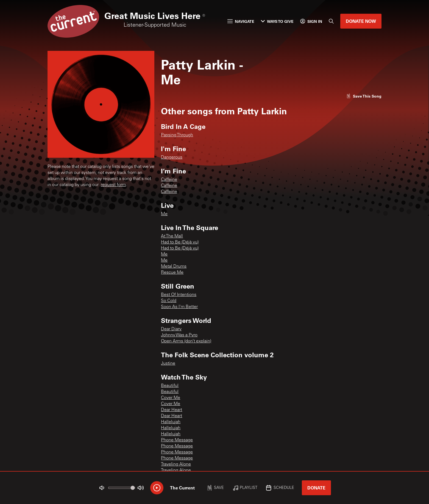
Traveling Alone (176, 464)
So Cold (169, 301)
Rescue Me (172, 273)
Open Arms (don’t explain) (186, 341)
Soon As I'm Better (179, 307)
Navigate (241, 21)
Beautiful (170, 386)
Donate (316, 488)
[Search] (331, 21)
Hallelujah (171, 422)
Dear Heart (172, 410)
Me (164, 214)
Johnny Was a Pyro (179, 335)
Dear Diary (171, 329)
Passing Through (177, 135)
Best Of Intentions (179, 295)
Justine (168, 364)
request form (113, 185)
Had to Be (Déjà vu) (180, 242)
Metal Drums (174, 267)
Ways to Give (277, 21)
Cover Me (171, 398)
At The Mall (172, 236)
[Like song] (364, 96)
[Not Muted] (102, 488)
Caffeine (169, 180)
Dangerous (172, 157)
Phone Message (177, 440)
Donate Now (361, 21)
